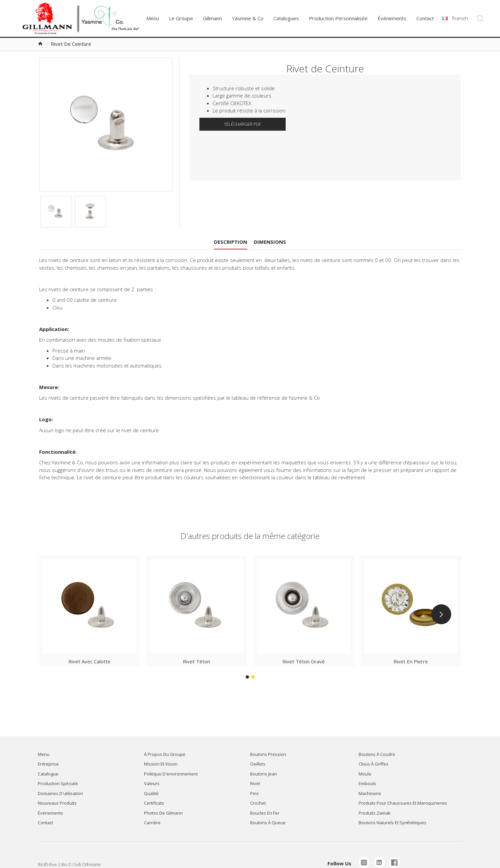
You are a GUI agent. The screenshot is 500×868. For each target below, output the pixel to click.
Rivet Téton (196, 661)
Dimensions (270, 242)
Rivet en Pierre (411, 661)
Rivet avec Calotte (89, 661)
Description (231, 242)
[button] (441, 614)
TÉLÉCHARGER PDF (243, 124)
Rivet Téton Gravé (304, 661)
